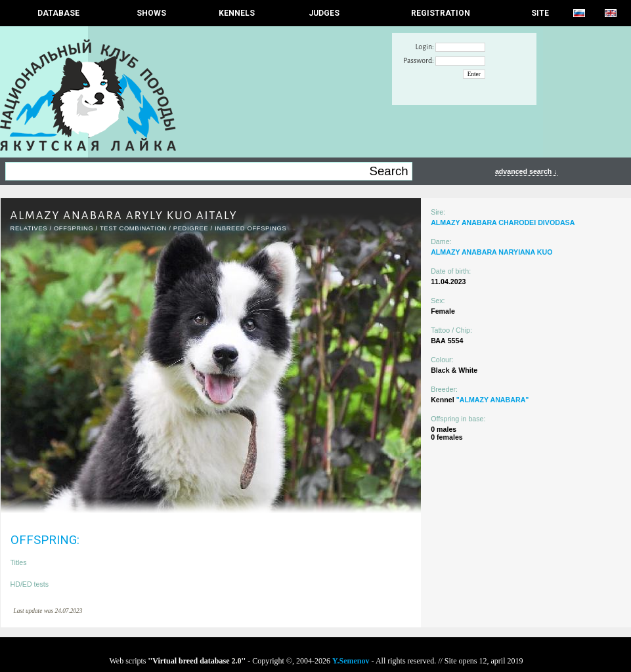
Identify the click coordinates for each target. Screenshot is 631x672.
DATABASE (58, 13)
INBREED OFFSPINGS (250, 228)
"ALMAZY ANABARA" (493, 400)
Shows (151, 13)
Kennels (237, 13)
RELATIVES (29, 228)
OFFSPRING (74, 228)
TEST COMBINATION (133, 228)
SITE (540, 13)
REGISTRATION (441, 13)
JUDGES (324, 13)
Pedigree (191, 228)
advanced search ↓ (526, 171)
